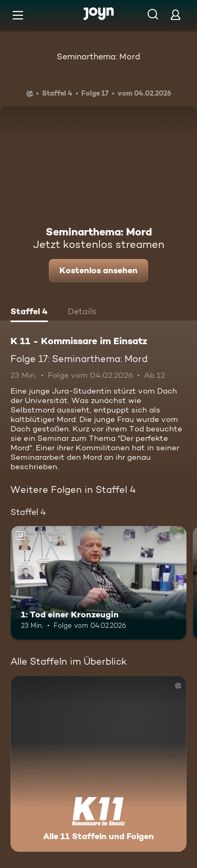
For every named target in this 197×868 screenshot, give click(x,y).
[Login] (175, 14)
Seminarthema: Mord (98, 56)
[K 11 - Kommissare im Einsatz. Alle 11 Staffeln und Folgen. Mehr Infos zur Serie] (98, 764)
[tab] (29, 313)
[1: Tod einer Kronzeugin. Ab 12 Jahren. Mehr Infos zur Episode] (98, 583)
